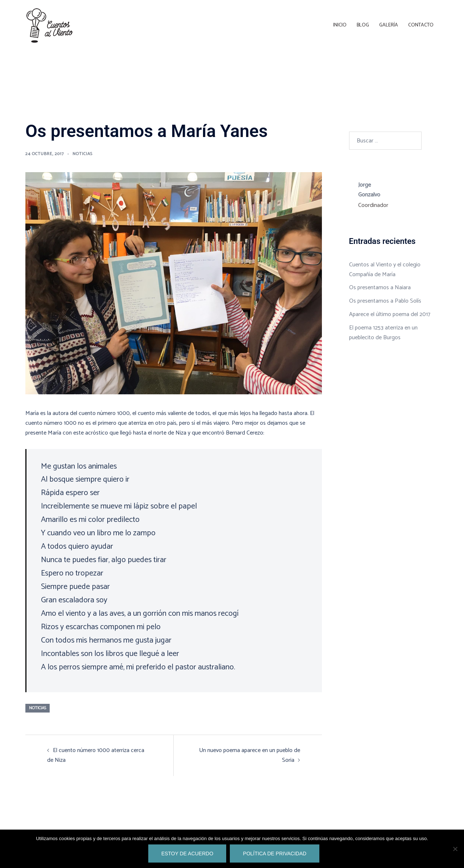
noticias (82, 154)
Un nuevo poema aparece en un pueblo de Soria (250, 755)
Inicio (340, 25)
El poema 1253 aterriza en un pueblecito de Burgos (383, 333)
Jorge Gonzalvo (369, 190)
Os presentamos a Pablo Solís (385, 301)
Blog (363, 25)
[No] (455, 849)
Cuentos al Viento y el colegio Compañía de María (385, 270)
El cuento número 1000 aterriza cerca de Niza (96, 755)
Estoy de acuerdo (187, 854)
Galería (389, 25)
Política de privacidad (275, 854)
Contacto (421, 25)
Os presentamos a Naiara (380, 288)
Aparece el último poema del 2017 (390, 314)
